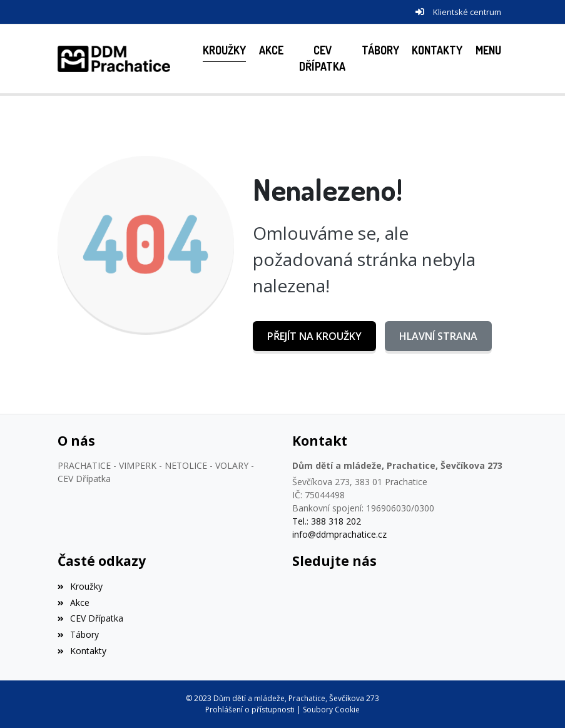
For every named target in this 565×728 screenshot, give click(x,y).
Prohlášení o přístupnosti (250, 710)
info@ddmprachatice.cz (339, 534)
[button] (489, 50)
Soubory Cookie (331, 710)
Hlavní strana (438, 336)
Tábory (78, 634)
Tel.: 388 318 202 (327, 521)
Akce (74, 602)
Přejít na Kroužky (314, 336)
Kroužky (80, 586)
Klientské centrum (467, 12)
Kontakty (82, 651)
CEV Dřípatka (90, 618)
